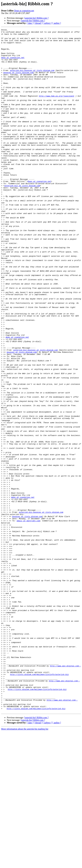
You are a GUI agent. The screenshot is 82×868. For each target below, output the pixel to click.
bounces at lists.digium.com (18, 81)
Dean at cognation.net (24, 11)
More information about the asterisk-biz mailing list (25, 866)
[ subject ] (47, 23)
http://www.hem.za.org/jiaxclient (57, 110)
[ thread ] (38, 23)
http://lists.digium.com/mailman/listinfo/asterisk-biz (39, 804)
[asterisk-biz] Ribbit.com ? (36, 18)
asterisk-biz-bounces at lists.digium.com (32, 79)
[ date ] (30, 23)
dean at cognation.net (13, 63)
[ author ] (57, 23)
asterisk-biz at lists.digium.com (22, 217)
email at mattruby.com (28, 619)
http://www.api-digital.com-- (65, 793)
